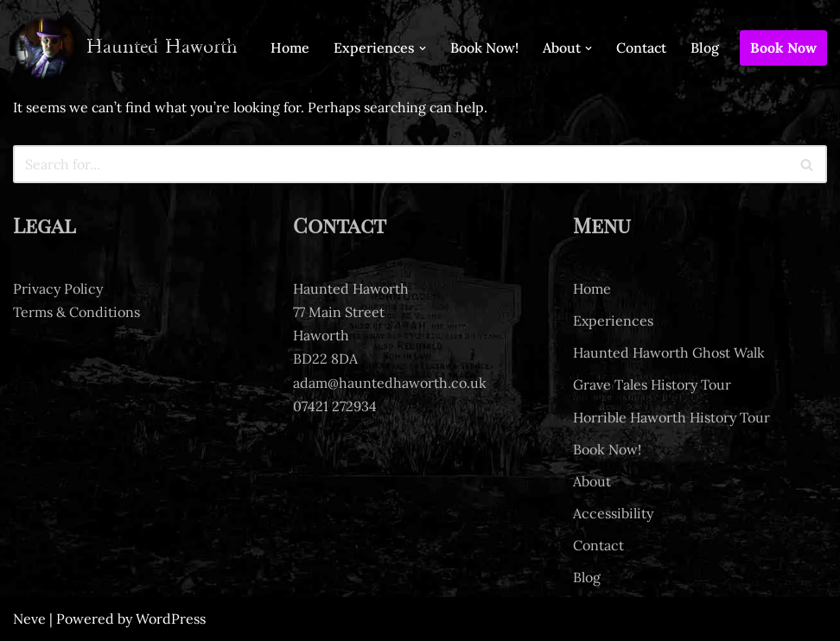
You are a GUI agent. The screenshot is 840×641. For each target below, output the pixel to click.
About (592, 481)
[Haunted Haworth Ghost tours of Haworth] (125, 48)
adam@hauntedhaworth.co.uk (390, 383)
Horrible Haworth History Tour (671, 417)
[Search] (401, 164)
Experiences (613, 320)
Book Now (783, 48)
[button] (423, 48)
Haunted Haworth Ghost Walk (669, 352)
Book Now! (484, 48)
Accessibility (613, 513)
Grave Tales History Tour (652, 385)
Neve (29, 619)
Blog (705, 48)
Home (290, 48)
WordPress (171, 619)
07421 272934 (335, 406)
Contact (641, 48)
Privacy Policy (58, 289)
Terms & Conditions (76, 312)
